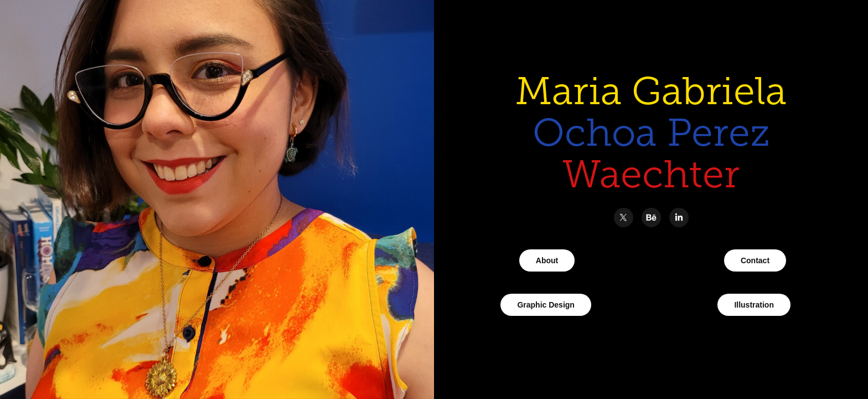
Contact (755, 260)
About (547, 260)
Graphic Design (546, 305)
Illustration (754, 305)
